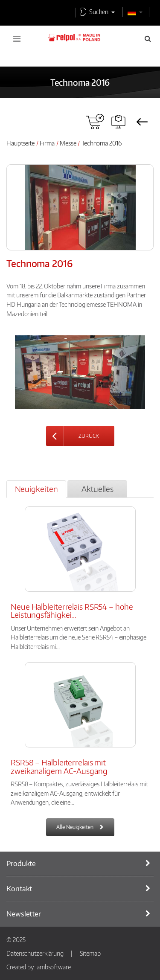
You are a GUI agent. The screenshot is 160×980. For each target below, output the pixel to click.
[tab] (36, 489)
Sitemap (90, 953)
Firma (47, 143)
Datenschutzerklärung (35, 953)
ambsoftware (54, 967)
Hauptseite (20, 143)
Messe (68, 143)
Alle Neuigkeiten (75, 827)
